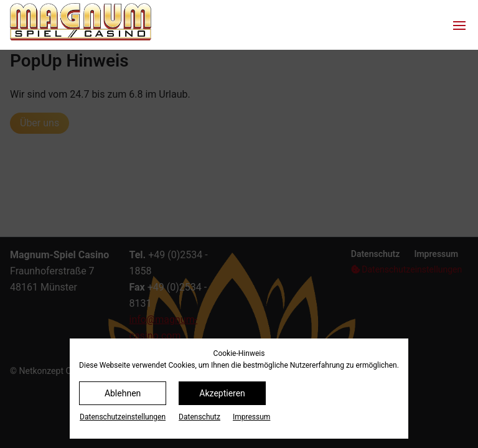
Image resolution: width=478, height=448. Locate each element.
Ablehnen (123, 393)
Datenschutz (199, 417)
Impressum (251, 417)
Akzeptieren (222, 393)
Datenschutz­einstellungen (123, 417)
